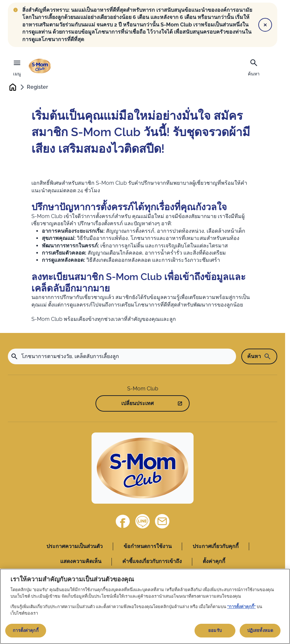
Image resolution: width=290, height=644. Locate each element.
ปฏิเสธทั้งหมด (260, 630)
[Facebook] (123, 522)
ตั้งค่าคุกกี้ (214, 562)
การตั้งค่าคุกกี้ (26, 630)
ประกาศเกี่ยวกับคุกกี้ (216, 547)
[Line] (143, 522)
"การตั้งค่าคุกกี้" (241, 607)
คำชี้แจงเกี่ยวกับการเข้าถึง (152, 562)
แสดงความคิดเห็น (81, 562)
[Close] (265, 25)
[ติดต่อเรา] (162, 522)
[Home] (143, 469)
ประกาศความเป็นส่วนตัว (75, 547)
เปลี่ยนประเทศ (137, 404)
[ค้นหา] (254, 67)
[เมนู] (17, 66)
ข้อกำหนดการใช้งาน (148, 547)
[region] (145, 606)
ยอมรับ (215, 630)
